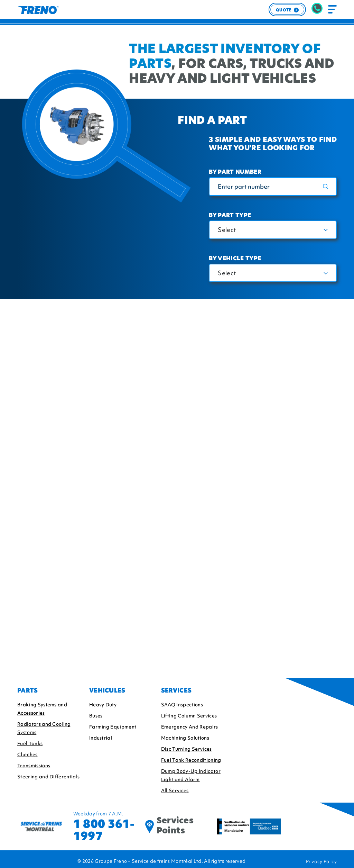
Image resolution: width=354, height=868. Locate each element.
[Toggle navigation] (332, 10)
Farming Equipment (113, 727)
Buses (96, 716)
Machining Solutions (185, 738)
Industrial (101, 738)
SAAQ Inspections (182, 705)
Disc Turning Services (187, 749)
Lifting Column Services (189, 716)
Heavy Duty (103, 705)
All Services (175, 790)
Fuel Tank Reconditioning (191, 760)
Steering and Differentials (48, 777)
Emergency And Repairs (190, 727)
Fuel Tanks (30, 743)
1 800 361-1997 (104, 830)
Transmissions (34, 766)
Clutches (27, 754)
